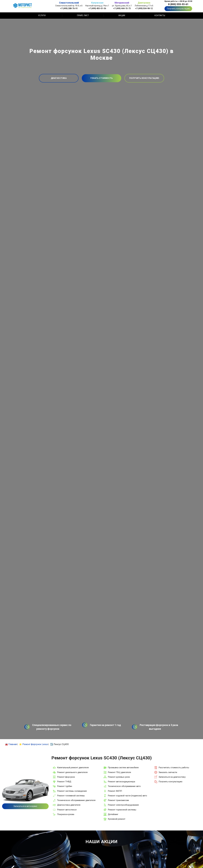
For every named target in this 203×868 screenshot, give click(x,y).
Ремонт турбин (65, 786)
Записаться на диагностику (172, 777)
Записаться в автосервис (25, 806)
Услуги (42, 15)
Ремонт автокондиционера (121, 782)
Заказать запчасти (168, 772)
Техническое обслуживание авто (124, 786)
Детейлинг (113, 814)
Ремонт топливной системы (71, 796)
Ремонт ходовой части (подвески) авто (127, 796)
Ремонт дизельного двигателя (72, 772)
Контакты (160, 15)
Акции (122, 15)
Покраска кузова (66, 814)
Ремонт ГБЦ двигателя (119, 772)
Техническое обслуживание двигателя (76, 800)
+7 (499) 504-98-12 (144, 8)
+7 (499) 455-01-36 (97, 8)
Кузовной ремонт (117, 819)
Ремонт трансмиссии (118, 800)
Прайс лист (83, 15)
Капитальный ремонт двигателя (73, 768)
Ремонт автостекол (67, 810)
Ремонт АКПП (115, 791)
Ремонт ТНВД (64, 782)
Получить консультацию (178, 9)
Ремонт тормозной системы (122, 810)
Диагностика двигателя (69, 805)
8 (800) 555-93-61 (178, 4)
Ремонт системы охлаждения (72, 791)
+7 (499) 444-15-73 (122, 8)
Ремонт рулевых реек (119, 777)
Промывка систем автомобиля (123, 768)
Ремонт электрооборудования (123, 805)
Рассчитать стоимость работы (174, 768)
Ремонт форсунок (66, 777)
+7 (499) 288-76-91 (69, 8)
